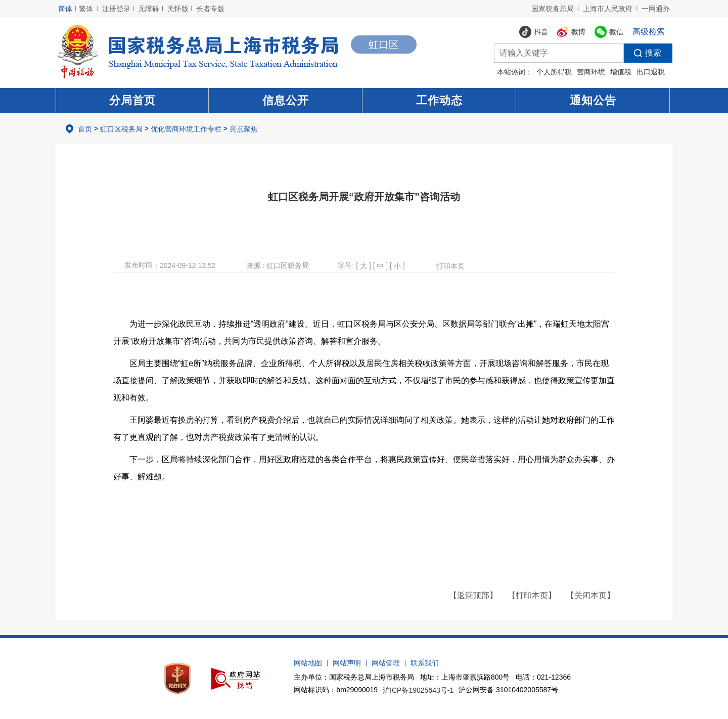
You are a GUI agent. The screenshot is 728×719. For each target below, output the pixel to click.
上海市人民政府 (608, 9)
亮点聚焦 (244, 129)
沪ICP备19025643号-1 (418, 690)
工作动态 (439, 100)
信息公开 (286, 100)
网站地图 (308, 663)
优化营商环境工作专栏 (186, 129)
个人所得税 (554, 72)
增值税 (621, 72)
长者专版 (210, 9)
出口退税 (651, 72)
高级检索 (649, 32)
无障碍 (149, 9)
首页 (85, 129)
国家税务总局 (553, 9)
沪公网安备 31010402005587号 (508, 690)
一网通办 (656, 9)
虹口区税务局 (121, 129)
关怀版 (178, 9)
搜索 (643, 53)
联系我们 (425, 663)
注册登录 (116, 9)
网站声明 (347, 663)
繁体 (86, 9)
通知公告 (593, 100)
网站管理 (386, 663)
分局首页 (132, 100)
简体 (65, 9)
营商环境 (591, 72)
